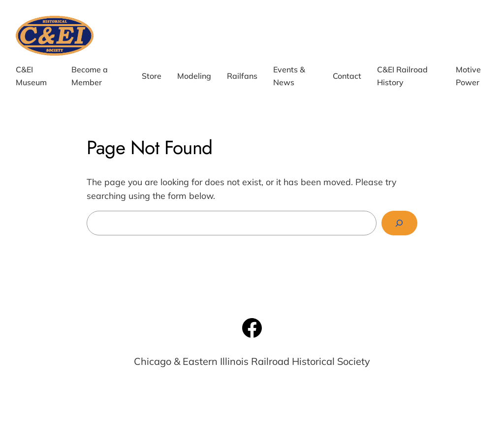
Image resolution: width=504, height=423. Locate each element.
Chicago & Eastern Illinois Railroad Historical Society (252, 361)
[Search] (399, 223)
